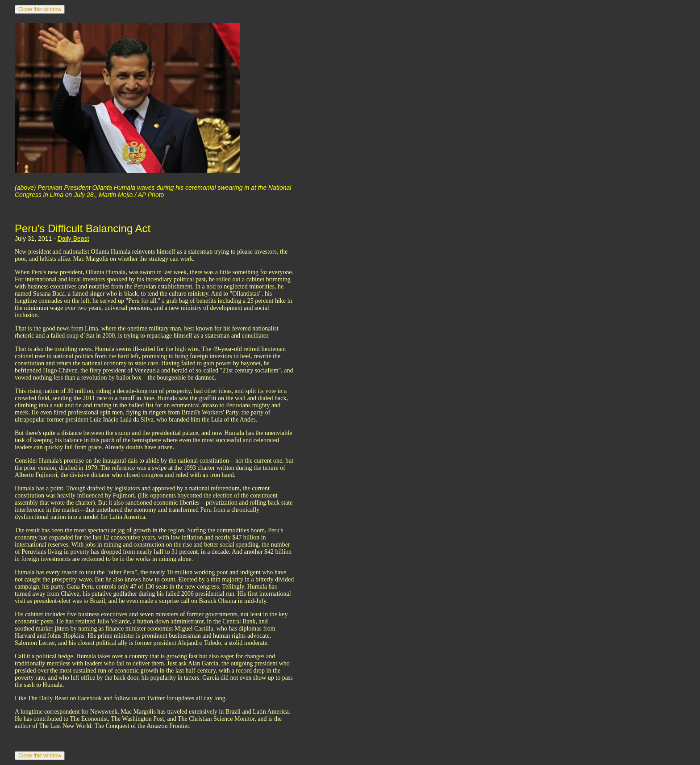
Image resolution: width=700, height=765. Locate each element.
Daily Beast (73, 238)
